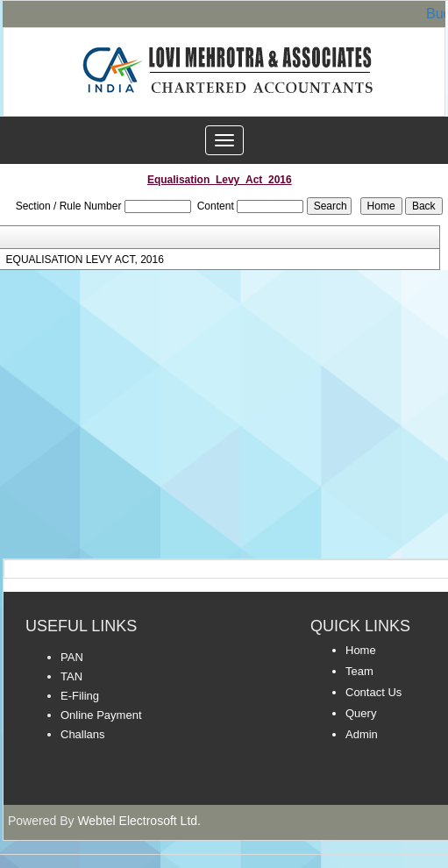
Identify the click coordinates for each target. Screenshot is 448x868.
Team (359, 671)
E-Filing (80, 696)
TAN (71, 676)
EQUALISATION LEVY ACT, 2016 (85, 260)
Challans (83, 734)
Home (361, 650)
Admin (362, 734)
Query (361, 713)
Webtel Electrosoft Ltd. (139, 821)
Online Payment (101, 715)
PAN (72, 657)
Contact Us (373, 692)
